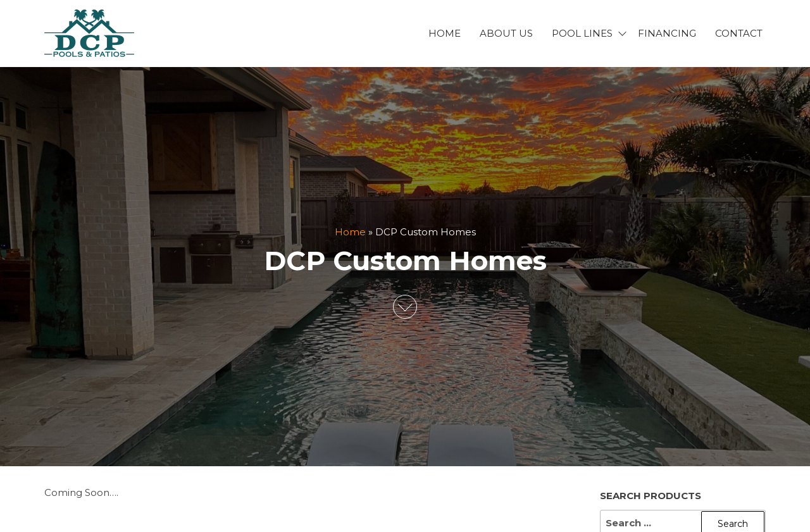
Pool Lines (582, 33)
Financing (667, 33)
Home (445, 33)
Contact (739, 33)
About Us (506, 33)
